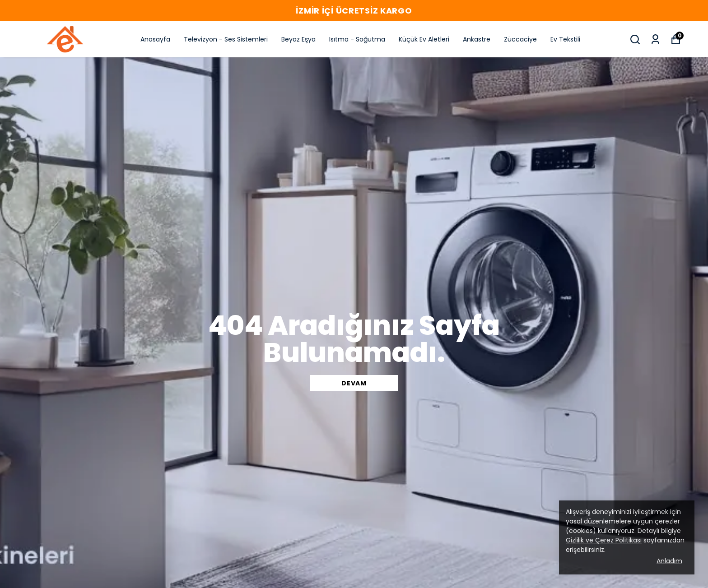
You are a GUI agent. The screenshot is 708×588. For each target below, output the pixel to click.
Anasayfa (155, 39)
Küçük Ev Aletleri (424, 39)
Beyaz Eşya (298, 39)
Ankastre (477, 39)
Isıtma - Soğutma (357, 39)
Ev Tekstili (565, 39)
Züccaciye (520, 39)
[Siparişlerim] (655, 39)
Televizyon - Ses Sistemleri (226, 39)
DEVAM (354, 383)
